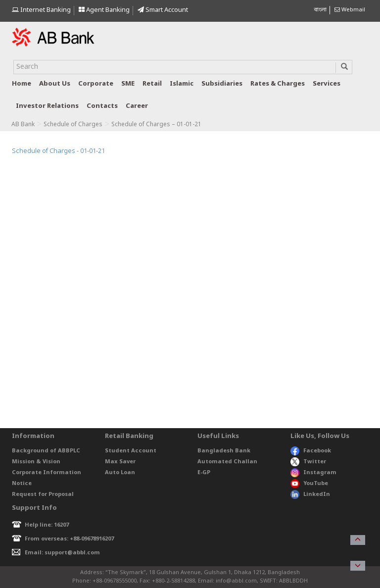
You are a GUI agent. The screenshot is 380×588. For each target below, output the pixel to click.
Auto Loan (120, 473)
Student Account (131, 451)
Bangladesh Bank (224, 451)
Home (22, 84)
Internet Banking (41, 10)
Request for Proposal (43, 494)
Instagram (313, 473)
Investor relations (47, 106)
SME (128, 84)
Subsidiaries (222, 84)
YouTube (309, 484)
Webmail (350, 10)
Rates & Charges (278, 84)
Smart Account (163, 10)
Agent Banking (104, 10)
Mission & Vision (36, 462)
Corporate (96, 84)
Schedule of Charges (73, 125)
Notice (22, 484)
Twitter (309, 462)
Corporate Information (47, 473)
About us (55, 84)
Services (327, 84)
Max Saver (120, 462)
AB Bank (23, 125)
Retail (152, 84)
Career (137, 106)
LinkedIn (310, 494)
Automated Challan (227, 462)
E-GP (204, 473)
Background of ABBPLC (46, 451)
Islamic (182, 84)
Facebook (311, 451)
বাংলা (320, 10)
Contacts (102, 106)
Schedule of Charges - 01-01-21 (58, 151)
